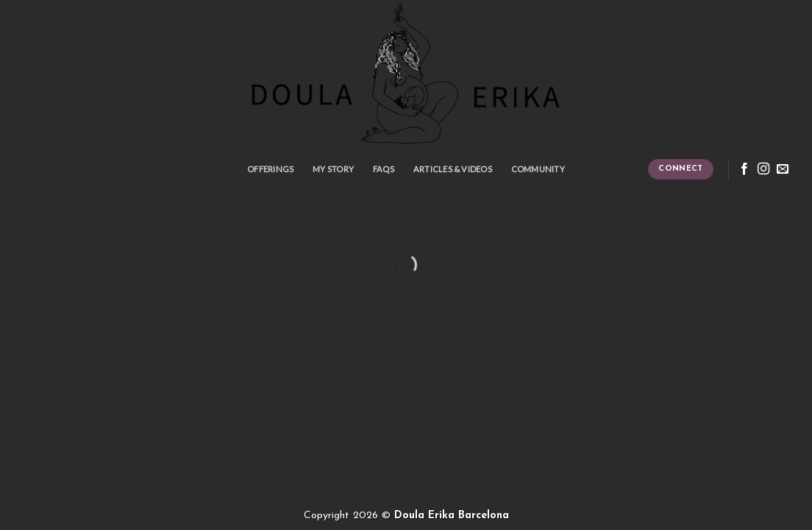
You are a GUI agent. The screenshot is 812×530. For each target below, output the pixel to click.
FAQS (384, 169)
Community (538, 169)
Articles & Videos (453, 169)
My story (333, 169)
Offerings (270, 169)
